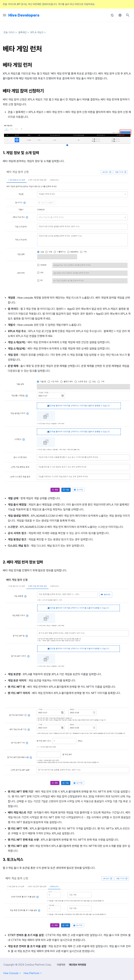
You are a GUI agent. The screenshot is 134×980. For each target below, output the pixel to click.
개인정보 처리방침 (77, 965)
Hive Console (12, 973)
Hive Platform (33, 973)
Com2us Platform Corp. (38, 965)
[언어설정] (120, 15)
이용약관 (61, 965)
